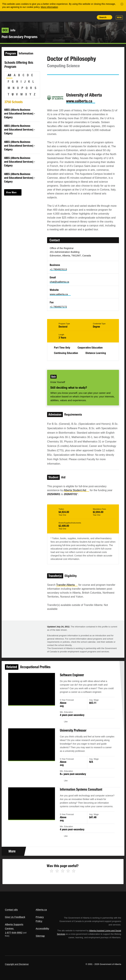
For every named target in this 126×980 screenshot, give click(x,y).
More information (49, 7)
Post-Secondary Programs (20, 37)
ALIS (27, 16)
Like (84, 17)
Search (103, 17)
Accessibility (42, 928)
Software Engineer (71, 682)
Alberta (11, 16)
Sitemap (40, 936)
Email (78, 81)
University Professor (73, 734)
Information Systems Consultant (80, 789)
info (8, 30)
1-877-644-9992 (14, 933)
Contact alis (11, 910)
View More (11, 192)
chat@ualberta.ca (59, 282)
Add (77, 17)
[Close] (122, 4)
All (9, 75)
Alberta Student (76, 490)
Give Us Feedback (15, 917)
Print (92, 17)
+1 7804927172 (58, 307)
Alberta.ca (41, 910)
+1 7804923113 (58, 269)
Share (69, 17)
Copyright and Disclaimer (17, 964)
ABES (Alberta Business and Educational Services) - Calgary (20, 113)
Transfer (67, 585)
